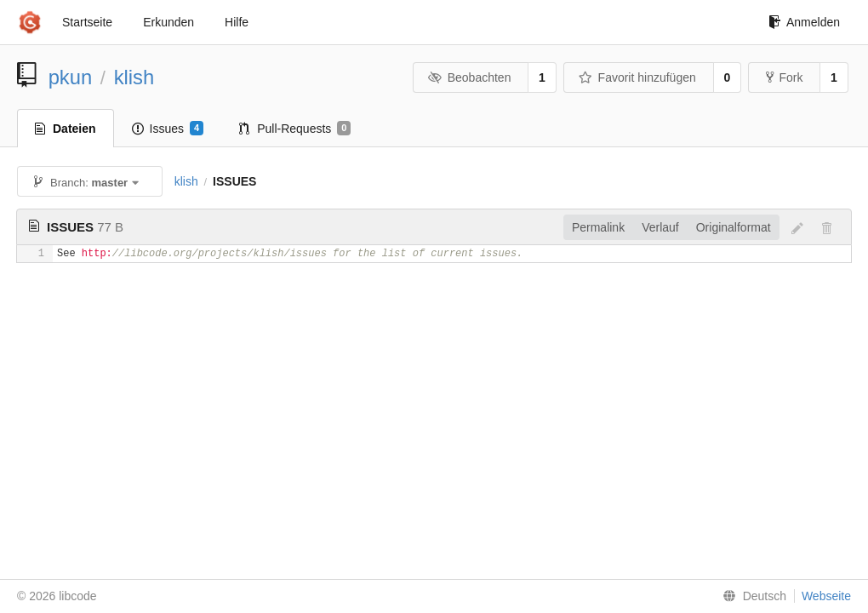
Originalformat (734, 227)
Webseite (826, 596)
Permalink (598, 227)
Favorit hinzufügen (637, 77)
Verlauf (660, 227)
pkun (71, 77)
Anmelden (804, 22)
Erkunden (168, 22)
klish (134, 77)
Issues (168, 129)
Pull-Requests (295, 129)
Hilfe (237, 22)
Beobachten (469, 77)
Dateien (66, 129)
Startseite (87, 22)
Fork (784, 77)
